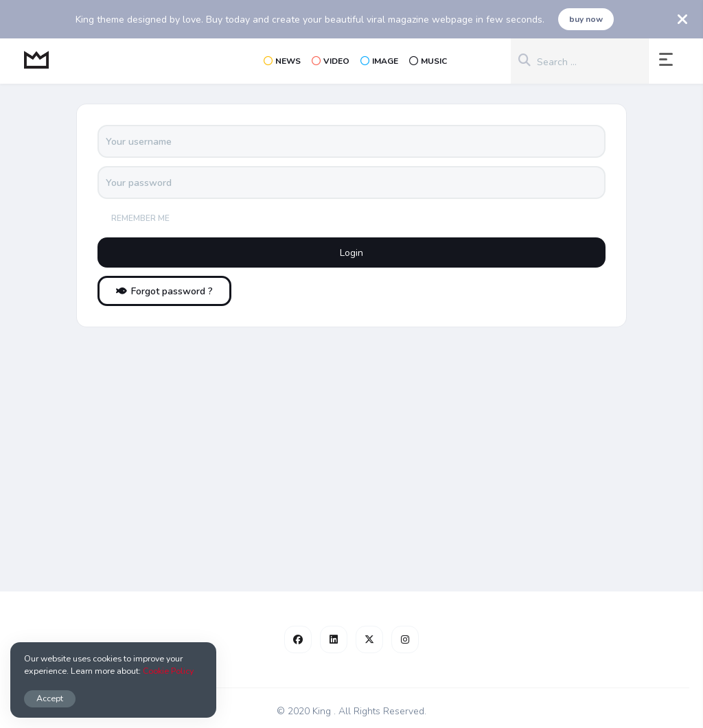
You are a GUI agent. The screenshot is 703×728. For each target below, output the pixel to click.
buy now (586, 19)
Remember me (140, 218)
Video (331, 61)
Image (379, 61)
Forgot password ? (164, 291)
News (282, 61)
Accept (50, 698)
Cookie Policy (168, 671)
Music (428, 61)
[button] (669, 61)
